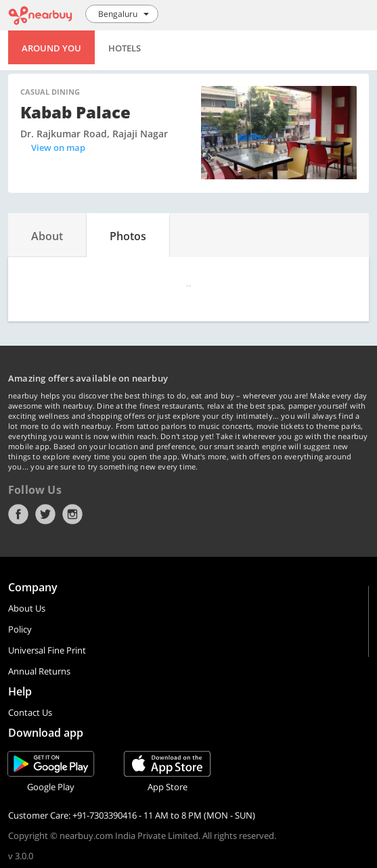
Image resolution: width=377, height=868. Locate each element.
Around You (51, 48)
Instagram (72, 514)
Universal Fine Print (47, 650)
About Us (27, 608)
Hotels (125, 48)
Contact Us (30, 712)
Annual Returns (39, 671)
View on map (58, 147)
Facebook (18, 514)
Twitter (45, 514)
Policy (20, 629)
